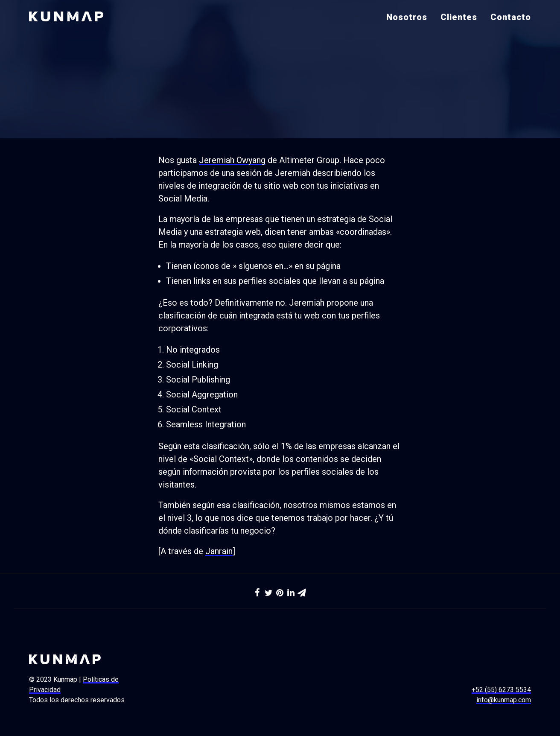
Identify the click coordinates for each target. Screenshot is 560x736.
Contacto (511, 17)
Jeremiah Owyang (232, 160)
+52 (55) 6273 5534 (501, 690)
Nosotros (407, 17)
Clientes (459, 17)
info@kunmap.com (504, 700)
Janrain (219, 551)
